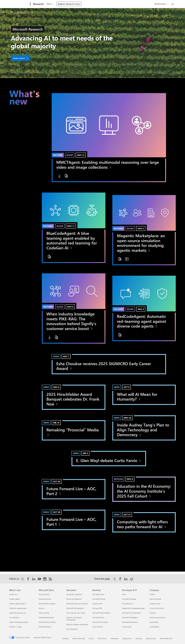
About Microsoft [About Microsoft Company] (155, 599)
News (56, 356)
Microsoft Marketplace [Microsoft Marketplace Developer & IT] (130, 617)
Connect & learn (92, 4)
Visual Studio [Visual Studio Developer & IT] (127, 627)
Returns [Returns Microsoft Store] (42, 608)
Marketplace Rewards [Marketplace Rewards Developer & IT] (130, 622)
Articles (118, 479)
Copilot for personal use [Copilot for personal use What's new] (18, 613)
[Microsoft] (19, 4)
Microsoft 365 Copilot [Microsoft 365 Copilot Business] (100, 622)
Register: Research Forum (127, 4)
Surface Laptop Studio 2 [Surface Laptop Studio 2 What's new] (18, 604)
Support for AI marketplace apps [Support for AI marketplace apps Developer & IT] (133, 608)
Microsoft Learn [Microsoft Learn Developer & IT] (128, 604)
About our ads (151, 638)
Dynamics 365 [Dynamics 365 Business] (97, 604)
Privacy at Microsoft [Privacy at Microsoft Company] (157, 608)
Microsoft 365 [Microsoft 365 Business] (97, 608)
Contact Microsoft (79, 638)
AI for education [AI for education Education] (72, 629)
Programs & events (71, 4)
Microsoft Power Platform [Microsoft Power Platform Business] (101, 613)
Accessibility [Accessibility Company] (154, 622)
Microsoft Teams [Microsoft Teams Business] (98, 617)
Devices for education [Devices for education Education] (74, 599)
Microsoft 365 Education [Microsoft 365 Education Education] (75, 608)
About (107, 4)
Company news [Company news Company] (155, 604)
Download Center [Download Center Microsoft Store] (45, 599)
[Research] (38, 4)
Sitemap (65, 638)
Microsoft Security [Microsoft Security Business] (99, 599)
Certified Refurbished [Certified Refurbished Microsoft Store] (46, 617)
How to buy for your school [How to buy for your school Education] (76, 613)
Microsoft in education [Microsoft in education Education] (74, 594)
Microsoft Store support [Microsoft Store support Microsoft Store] (47, 604)
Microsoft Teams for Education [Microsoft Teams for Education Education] (77, 604)
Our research (52, 4)
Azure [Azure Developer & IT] (124, 594)
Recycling (139, 638)
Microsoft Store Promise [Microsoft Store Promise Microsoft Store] (47, 622)
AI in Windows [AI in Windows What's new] (14, 617)
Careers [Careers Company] (152, 594)
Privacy (91, 638)
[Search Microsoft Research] (172, 4)
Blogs (70, 155)
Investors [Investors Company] (153, 613)
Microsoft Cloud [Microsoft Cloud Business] (98, 594)
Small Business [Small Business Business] (98, 627)
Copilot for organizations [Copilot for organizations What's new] (18, 608)
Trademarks (115, 638)
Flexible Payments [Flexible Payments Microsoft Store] (45, 627)
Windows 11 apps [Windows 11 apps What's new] (15, 627)
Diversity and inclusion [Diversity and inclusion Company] (158, 617)
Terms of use (102, 638)
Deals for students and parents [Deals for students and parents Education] (77, 624)
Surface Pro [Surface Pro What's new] (13, 594)
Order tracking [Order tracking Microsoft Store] (44, 613)
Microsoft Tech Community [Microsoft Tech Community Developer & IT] (131, 613)
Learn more (19, 58)
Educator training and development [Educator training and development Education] (74, 619)
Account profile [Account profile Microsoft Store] (44, 594)
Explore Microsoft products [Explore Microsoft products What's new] (19, 622)
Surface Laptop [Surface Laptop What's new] (14, 599)
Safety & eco (127, 638)
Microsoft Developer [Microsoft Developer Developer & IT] (129, 599)
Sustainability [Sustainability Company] (154, 627)
